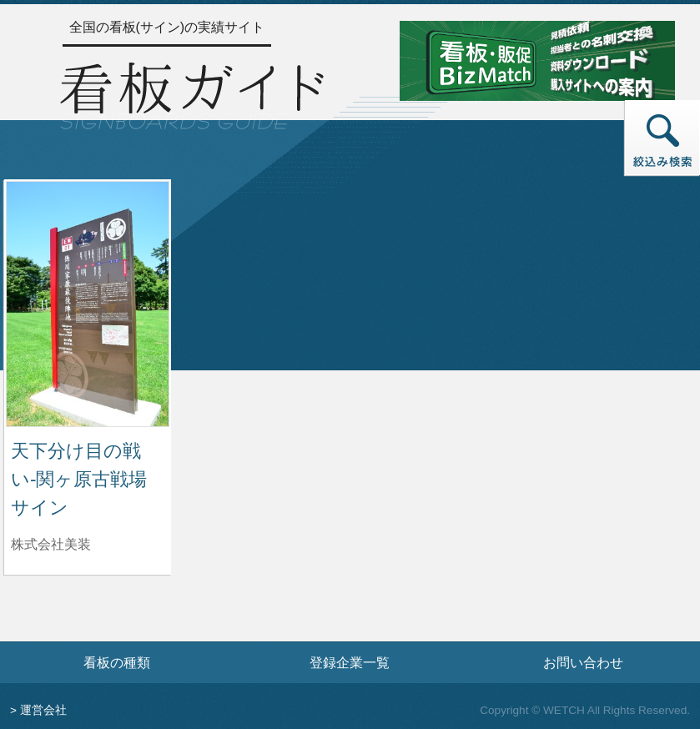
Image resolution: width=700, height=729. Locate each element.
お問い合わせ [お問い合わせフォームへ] (583, 662)
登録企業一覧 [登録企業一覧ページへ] (350, 662)
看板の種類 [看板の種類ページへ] (117, 662)
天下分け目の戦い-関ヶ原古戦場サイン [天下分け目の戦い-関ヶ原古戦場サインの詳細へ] (79, 479)
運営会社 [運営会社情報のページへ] (43, 710)
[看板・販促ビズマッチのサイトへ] (537, 60)
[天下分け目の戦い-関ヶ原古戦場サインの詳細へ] (88, 303)
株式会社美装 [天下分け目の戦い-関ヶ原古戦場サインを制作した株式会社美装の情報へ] (51, 544)
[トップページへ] (192, 93)
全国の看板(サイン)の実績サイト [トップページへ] (167, 27)
